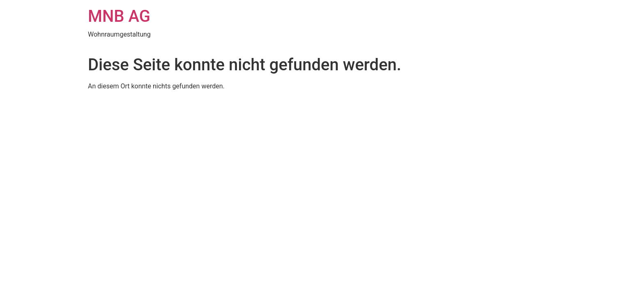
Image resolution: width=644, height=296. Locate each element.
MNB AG (119, 16)
